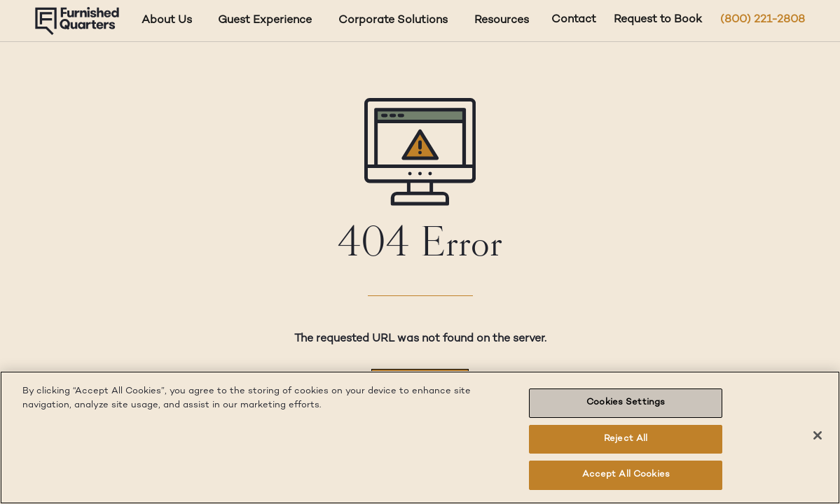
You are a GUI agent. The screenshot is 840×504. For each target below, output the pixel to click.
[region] (420, 437)
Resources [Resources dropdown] (502, 21)
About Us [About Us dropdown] (167, 21)
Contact (574, 20)
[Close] (818, 435)
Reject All (626, 439)
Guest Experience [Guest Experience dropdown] (265, 21)
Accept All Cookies (626, 475)
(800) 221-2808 (763, 20)
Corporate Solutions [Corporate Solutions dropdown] (393, 21)
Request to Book (658, 20)
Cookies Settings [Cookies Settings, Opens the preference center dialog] (626, 402)
